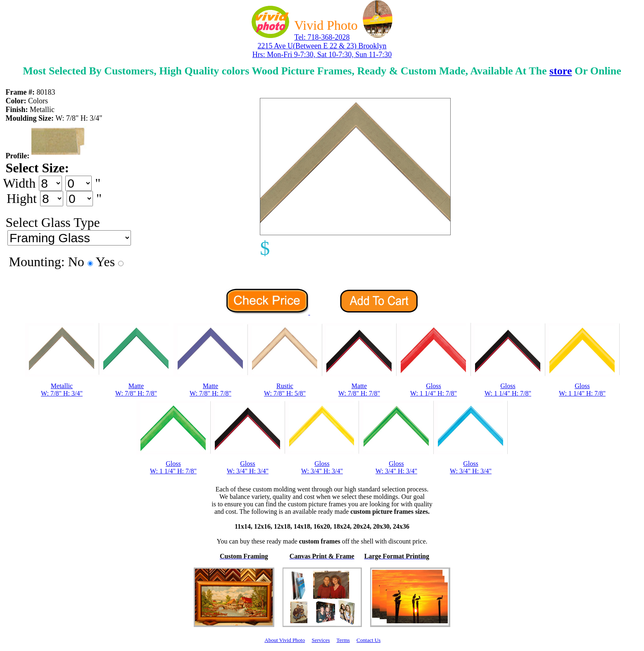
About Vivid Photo (285, 640)
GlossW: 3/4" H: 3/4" (248, 467)
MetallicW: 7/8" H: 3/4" (62, 390)
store (561, 71)
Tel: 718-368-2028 (322, 37)
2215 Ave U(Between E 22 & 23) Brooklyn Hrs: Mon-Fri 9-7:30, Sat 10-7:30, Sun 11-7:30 (322, 50)
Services (321, 640)
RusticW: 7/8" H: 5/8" (285, 390)
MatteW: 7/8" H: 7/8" (136, 390)
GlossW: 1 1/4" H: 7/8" (434, 390)
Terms (343, 640)
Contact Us (368, 640)
